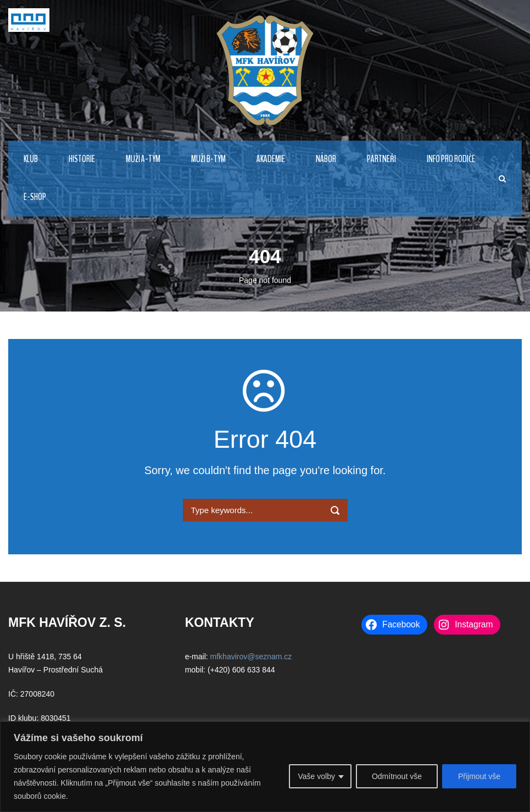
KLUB (31, 159)
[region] (265, 767)
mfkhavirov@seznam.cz (251, 657)
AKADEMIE (271, 159)
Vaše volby (316, 776)
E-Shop (35, 197)
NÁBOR (326, 159)
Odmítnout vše (397, 776)
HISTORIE (82, 159)
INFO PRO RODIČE (451, 159)
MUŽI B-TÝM (208, 159)
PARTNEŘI (381, 159)
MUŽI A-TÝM (143, 159)
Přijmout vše (479, 776)
